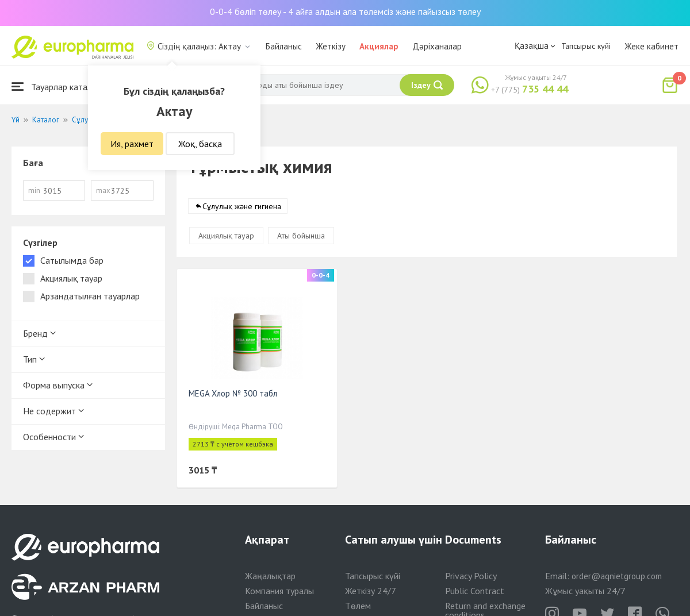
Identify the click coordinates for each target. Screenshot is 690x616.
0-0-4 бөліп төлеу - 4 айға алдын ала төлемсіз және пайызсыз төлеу (345, 11)
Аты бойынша (301, 236)
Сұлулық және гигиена (242, 206)
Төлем (358, 606)
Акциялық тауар (226, 236)
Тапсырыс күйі (586, 46)
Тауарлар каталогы (59, 86)
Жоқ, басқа (200, 144)
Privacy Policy (471, 576)
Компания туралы (279, 591)
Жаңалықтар (270, 576)
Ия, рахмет (132, 144)
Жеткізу (331, 46)
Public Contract (475, 591)
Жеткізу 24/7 (371, 591)
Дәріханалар (437, 46)
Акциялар (379, 46)
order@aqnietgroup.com (617, 576)
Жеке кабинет (651, 46)
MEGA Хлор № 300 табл (233, 393)
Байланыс (284, 46)
